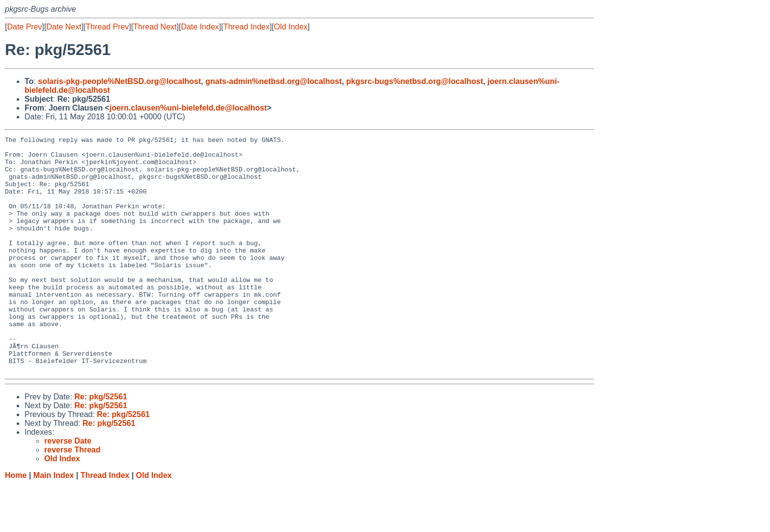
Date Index (200, 27)
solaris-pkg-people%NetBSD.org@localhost (119, 81)
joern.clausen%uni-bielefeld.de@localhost (188, 108)
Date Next (64, 27)
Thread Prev (108, 27)
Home (16, 522)
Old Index (291, 27)
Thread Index (247, 27)
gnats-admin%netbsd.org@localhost (274, 81)
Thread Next (155, 27)
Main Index (54, 522)
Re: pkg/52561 (101, 444)
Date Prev (24, 27)
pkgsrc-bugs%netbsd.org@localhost (415, 81)
